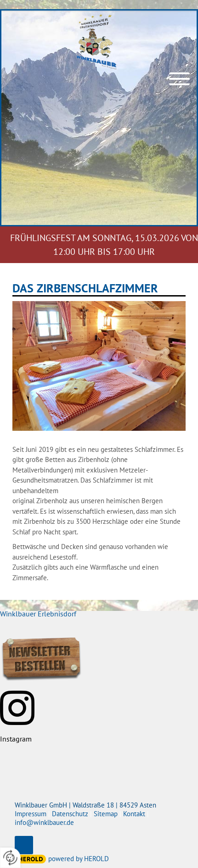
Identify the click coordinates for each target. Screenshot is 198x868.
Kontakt (134, 814)
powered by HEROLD (79, 859)
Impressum (31, 814)
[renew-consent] (10, 858)
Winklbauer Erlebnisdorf (38, 614)
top (24, 845)
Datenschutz (70, 814)
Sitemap (106, 814)
